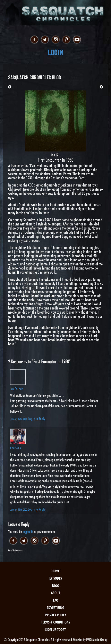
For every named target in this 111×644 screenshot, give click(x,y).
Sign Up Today (55, 630)
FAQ (56, 600)
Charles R (16, 448)
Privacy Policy (56, 615)
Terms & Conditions (56, 622)
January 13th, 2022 (19, 509)
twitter (45, 40)
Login (56, 53)
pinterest (66, 40)
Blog (56, 586)
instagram (56, 40)
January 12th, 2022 (19, 419)
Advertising (55, 608)
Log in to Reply (36, 419)
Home (56, 571)
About (55, 593)
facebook (34, 40)
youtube (77, 40)
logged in (28, 532)
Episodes (56, 578)
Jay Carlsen (17, 389)
